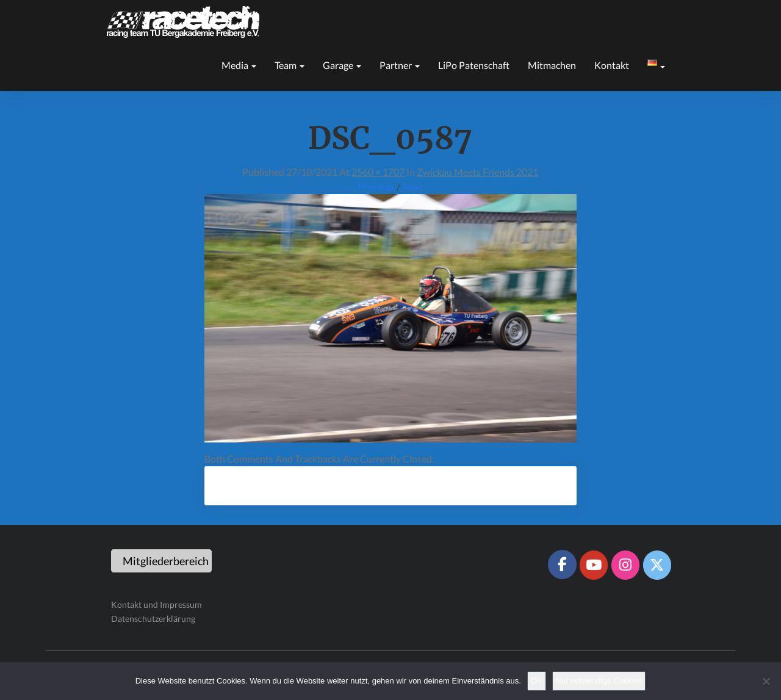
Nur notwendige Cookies (599, 681)
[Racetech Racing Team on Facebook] (562, 565)
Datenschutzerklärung (153, 619)
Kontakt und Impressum (157, 604)
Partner (400, 65)
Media (239, 65)
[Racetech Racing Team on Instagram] (625, 565)
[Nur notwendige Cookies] (766, 681)
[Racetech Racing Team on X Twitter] (657, 565)
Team (290, 65)
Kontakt (612, 65)
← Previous (370, 186)
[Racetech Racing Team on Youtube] (594, 565)
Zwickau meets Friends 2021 (477, 172)
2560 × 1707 (378, 172)
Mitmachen (552, 65)
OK (537, 681)
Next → (418, 186)
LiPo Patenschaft (474, 65)
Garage (342, 65)
